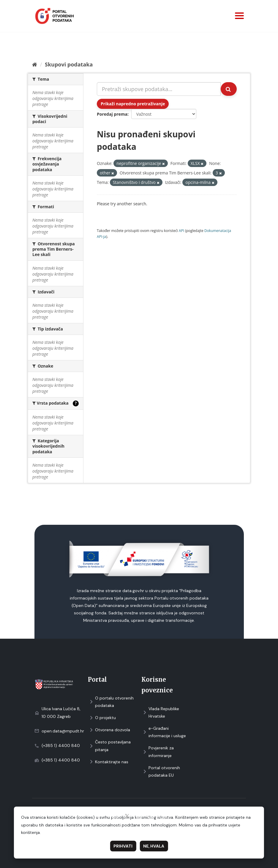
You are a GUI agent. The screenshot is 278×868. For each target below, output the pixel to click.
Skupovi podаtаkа (69, 64)
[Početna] (35, 64)
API (181, 230)
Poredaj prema (112, 114)
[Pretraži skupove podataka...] (159, 89)
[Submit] (229, 89)
